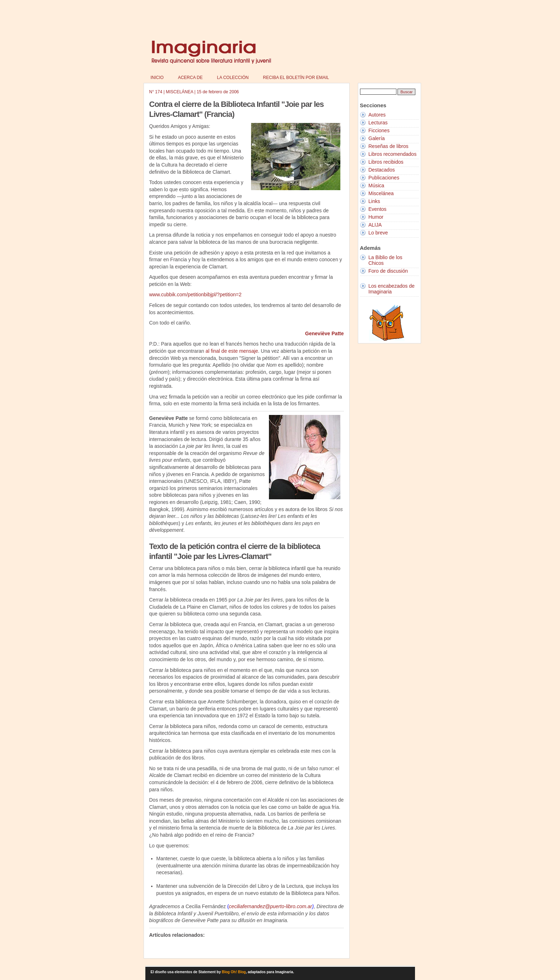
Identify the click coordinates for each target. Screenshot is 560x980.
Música (376, 185)
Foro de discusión (388, 271)
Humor (376, 217)
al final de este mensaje (232, 351)
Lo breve (378, 233)
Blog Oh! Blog (234, 972)
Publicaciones (384, 178)
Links (374, 201)
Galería (377, 138)
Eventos (378, 209)
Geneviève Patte (324, 333)
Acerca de (190, 78)
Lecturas (378, 123)
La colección (233, 78)
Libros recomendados (393, 154)
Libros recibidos (386, 162)
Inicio (157, 78)
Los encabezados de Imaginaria (392, 289)
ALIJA (375, 225)
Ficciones (379, 130)
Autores (377, 115)
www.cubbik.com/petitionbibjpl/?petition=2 (196, 295)
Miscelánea (381, 193)
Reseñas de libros (389, 146)
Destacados (382, 170)
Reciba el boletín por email (296, 78)
